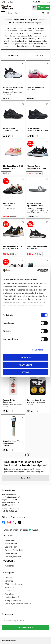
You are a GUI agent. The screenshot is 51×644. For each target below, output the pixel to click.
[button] (3, 13)
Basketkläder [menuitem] (11, 544)
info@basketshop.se (10, 509)
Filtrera (14, 56)
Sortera (39, 56)
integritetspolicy (8, 634)
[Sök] (43, 13)
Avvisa (26, 372)
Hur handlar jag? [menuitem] (12, 597)
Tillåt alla (25, 357)
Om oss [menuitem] (8, 578)
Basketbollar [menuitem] (11, 547)
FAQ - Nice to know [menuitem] (14, 584)
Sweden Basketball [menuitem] (14, 550)
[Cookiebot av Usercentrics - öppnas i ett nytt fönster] (37, 270)
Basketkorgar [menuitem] (11, 553)
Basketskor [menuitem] (10, 540)
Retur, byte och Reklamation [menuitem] (18, 604)
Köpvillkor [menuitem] (9, 594)
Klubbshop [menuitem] (10, 566)
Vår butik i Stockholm (41, 2)
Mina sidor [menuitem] (9, 587)
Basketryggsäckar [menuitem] (13, 557)
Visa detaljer (37, 350)
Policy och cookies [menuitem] (13, 601)
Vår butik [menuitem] (9, 581)
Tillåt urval (25, 365)
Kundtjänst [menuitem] (10, 591)
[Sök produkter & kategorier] (24, 13)
